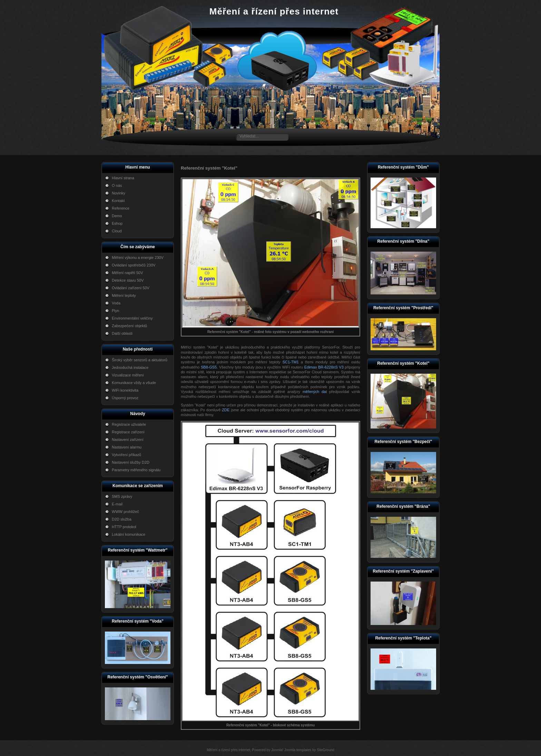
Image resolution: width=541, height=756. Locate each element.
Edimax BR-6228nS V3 (324, 367)
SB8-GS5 (209, 367)
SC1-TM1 (291, 362)
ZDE (226, 410)
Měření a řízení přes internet (274, 11)
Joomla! (277, 750)
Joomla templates (298, 750)
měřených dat (315, 392)
